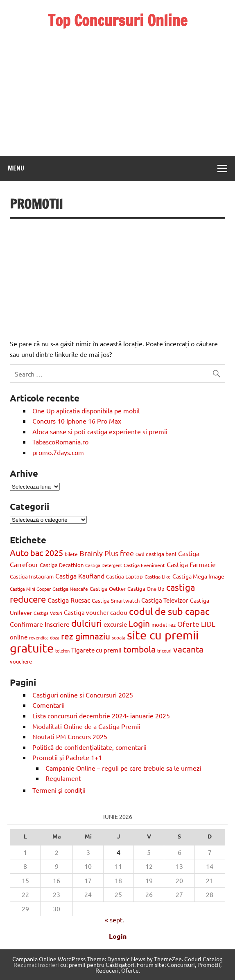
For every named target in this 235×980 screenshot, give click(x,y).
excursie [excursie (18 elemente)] (115, 624)
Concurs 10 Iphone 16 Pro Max (77, 421)
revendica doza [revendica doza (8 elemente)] (44, 637)
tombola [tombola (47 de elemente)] (139, 649)
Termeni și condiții (59, 790)
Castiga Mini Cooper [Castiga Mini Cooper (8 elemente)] (30, 589)
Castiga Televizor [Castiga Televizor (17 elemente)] (165, 600)
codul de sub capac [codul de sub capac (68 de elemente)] (169, 611)
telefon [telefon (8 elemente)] (62, 650)
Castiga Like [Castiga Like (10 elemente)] (158, 576)
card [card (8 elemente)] (140, 554)
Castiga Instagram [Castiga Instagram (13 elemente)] (32, 576)
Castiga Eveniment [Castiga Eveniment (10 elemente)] (144, 565)
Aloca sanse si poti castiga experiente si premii (101, 431)
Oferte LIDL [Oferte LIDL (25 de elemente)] (196, 624)
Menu (16, 168)
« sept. (114, 919)
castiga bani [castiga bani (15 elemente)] (161, 554)
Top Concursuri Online (117, 20)
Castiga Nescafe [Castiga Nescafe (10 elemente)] (70, 589)
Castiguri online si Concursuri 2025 (83, 695)
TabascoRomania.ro (60, 442)
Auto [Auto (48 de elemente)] (19, 552)
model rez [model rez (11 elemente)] (164, 625)
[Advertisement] (117, 85)
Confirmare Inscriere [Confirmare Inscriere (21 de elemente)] (40, 624)
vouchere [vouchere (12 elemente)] (21, 661)
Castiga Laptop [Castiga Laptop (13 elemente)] (124, 576)
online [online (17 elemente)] (19, 637)
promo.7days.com (58, 452)
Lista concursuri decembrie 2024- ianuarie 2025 (101, 715)
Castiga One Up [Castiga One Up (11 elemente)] (146, 589)
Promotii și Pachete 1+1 (67, 757)
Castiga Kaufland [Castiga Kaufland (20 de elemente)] (80, 576)
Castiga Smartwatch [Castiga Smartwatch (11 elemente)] (116, 600)
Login (118, 936)
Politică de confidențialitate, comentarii (89, 747)
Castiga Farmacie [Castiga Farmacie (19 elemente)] (191, 564)
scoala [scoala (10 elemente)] (119, 637)
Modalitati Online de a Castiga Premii (86, 726)
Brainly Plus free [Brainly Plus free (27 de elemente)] (107, 553)
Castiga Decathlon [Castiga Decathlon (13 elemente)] (62, 565)
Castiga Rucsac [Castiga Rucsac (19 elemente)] (69, 600)
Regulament (63, 778)
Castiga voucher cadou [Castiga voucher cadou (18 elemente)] (96, 612)
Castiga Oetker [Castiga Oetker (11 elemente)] (108, 589)
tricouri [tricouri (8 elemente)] (164, 650)
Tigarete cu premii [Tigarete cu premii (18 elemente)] (96, 650)
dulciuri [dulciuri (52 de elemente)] (87, 623)
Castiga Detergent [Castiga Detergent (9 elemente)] (104, 565)
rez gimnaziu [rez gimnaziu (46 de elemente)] (86, 636)
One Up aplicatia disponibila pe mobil (86, 410)
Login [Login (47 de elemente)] (139, 623)
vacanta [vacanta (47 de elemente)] (188, 649)
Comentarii (49, 705)
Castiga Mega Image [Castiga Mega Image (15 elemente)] (198, 576)
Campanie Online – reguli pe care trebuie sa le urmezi (123, 768)
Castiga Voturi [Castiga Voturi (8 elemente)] (48, 613)
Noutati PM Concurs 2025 (70, 736)
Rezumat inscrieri (36, 964)
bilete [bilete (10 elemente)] (71, 554)
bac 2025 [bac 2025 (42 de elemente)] (47, 553)
